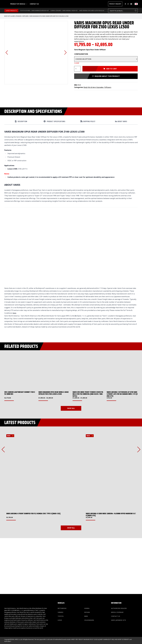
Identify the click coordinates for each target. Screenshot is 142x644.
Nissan (87, 612)
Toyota (61, 616)
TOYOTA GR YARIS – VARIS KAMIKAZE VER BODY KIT (34, 11)
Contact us (34, 4)
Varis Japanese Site (118, 620)
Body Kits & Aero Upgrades (13, 16)
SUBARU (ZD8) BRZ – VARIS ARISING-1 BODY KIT (64, 11)
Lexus (60, 620)
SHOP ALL (71, 408)
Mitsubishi (62, 608)
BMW (86, 616)
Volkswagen (89, 620)
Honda (87, 608)
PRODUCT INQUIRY (115, 4)
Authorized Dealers (119, 608)
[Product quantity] (77, 69)
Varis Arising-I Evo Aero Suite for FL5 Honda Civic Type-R (97, 11)
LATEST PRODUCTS (11, 11)
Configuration (81, 54)
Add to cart (110, 69)
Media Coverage (117, 612)
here (14, 313)
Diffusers (25, 16)
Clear (77, 63)
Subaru (60, 612)
